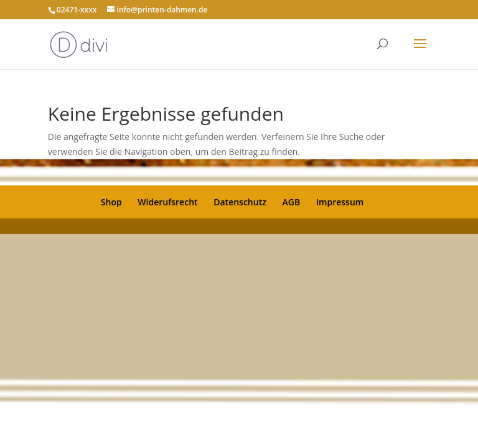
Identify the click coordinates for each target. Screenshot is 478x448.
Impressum (340, 202)
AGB (292, 202)
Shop (111, 202)
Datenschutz (240, 202)
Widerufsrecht (167, 202)
